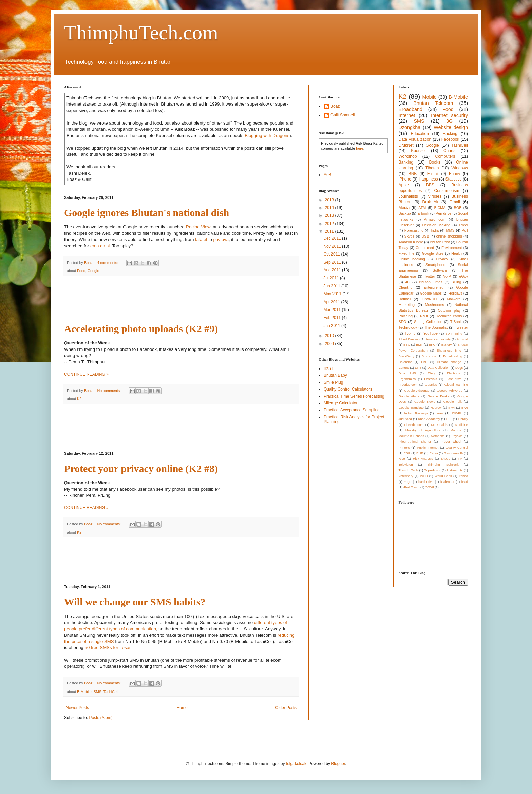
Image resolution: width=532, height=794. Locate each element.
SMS (98, 692)
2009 (330, 344)
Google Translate (411, 407)
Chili (424, 362)
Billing (457, 282)
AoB (328, 175)
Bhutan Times (431, 282)
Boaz (335, 106)
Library (463, 419)
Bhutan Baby (335, 375)
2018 (330, 200)
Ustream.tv (455, 470)
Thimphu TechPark (443, 464)
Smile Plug (333, 382)
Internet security (449, 115)
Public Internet (428, 447)
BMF (419, 345)
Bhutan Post (440, 242)
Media (404, 208)
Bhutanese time (449, 350)
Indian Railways (416, 413)
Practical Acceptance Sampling (352, 410)
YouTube (431, 333)
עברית (429, 487)
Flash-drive (453, 379)
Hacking (450, 134)
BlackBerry (406, 356)
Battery (446, 345)
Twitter (430, 276)
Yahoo (463, 476)
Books (434, 162)
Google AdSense (417, 390)
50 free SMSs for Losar (108, 648)
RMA (424, 316)
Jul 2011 (332, 278)
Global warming (456, 385)
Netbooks (438, 436)
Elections (453, 373)
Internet (407, 115)
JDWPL (457, 413)
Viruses (435, 196)
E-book (423, 213)
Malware (454, 299)
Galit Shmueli (343, 115)
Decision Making (436, 225)
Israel (440, 413)
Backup (405, 213)
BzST (329, 368)
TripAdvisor (433, 470)
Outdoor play (449, 310)
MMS (450, 230)
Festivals (431, 379)
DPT (418, 368)
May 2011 (333, 294)
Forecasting (414, 230)
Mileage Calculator (340, 403)
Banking (406, 162)
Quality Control (457, 447)
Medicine (461, 425)
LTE (449, 419)
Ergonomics (407, 379)
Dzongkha (410, 127)
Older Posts (286, 708)
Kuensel (418, 151)
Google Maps (431, 293)
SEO (403, 322)
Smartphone (435, 265)
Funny (454, 174)
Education (420, 134)
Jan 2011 (332, 326)
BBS (430, 185)
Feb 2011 (332, 318)
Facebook (450, 139)
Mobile (429, 97)
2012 (330, 224)
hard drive (426, 482)
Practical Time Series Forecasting (354, 396)
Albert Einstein (409, 339)
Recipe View (198, 227)
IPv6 (465, 407)
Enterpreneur (434, 287)
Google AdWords (450, 390)
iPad (465, 482)
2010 (330, 336)
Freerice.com (408, 385)
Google (93, 271)
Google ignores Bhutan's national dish (147, 213)
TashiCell (111, 692)
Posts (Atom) (101, 718)
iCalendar (447, 482)
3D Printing (454, 333)
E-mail (433, 174)
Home (182, 708)
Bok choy (429, 356)
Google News (425, 402)
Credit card (425, 248)
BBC (407, 345)
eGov (463, 276)
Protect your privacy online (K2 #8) (141, 468)
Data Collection (438, 368)
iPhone (405, 179)
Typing (410, 333)
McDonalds (439, 425)
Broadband (411, 109)
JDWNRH (429, 299)
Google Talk (453, 402)
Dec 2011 (333, 238)
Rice (402, 459)
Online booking (412, 259)
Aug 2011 (333, 270)
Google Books (438, 396)
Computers (445, 156)
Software (440, 270)
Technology (408, 327)
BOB (458, 208)
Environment (452, 248)
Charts (449, 151)
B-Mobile (84, 692)
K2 (79, 399)
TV (460, 459)
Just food (405, 419)
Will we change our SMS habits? (135, 602)
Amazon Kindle (411, 242)
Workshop (408, 156)
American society (438, 339)
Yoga (408, 482)
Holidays (455, 293)
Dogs (459, 368)
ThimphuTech (408, 470)
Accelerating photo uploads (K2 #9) (141, 329)
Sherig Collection (428, 322)
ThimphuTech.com (141, 33)
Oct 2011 (332, 254)
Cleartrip (406, 287)
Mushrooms (434, 305)
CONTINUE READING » (86, 374)
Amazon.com (435, 219)
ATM (422, 208)
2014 (330, 208)
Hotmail (405, 299)
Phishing (406, 316)
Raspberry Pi (453, 453)
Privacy (442, 259)
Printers (404, 447)
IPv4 (451, 407)
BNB (413, 174)
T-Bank (456, 322)
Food (81, 271)
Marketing (407, 305)
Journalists (408, 196)
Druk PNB (407, 373)
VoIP (447, 276)
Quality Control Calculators (348, 389)
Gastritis (431, 385)
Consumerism (447, 191)
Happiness (428, 179)
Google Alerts (409, 396)
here (360, 148)
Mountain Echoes (412, 436)
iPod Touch (411, 487)
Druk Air (430, 202)
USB (425, 236)
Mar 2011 (332, 310)
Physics (457, 436)
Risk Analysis (423, 459)
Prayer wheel (451, 442)
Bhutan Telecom (433, 103)
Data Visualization (415, 139)
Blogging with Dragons (267, 136)
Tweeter (461, 327)
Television (406, 464)
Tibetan (432, 168)
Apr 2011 (332, 302)
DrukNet (406, 145)
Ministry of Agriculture (423, 430)
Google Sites (433, 253)
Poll (465, 230)
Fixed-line (407, 253)
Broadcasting (453, 356)
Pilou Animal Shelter (415, 442)
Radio (433, 453)
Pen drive (443, 213)
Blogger (338, 764)
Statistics (454, 179)
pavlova (221, 239)
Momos (455, 430)
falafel (201, 239)
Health (457, 253)
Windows (460, 168)
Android (462, 339)
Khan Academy (429, 419)
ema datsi (100, 246)
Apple (404, 185)
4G (407, 282)
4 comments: (108, 263)
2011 (330, 231)
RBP (407, 453)
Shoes (445, 459)
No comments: (109, 391)
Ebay (431, 373)
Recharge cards (449, 316)
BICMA (440, 208)
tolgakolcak (296, 764)
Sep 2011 (333, 262)
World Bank (443, 476)
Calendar (405, 362)
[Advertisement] (188, 300)
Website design (451, 127)
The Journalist (436, 327)
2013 (330, 215)
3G (449, 121)
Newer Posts (77, 708)
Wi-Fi (424, 476)
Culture (404, 368)
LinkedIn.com (414, 425)
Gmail (454, 202)
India (435, 230)
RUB (420, 453)
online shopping (449, 236)
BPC (432, 345)
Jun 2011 (332, 286)
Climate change (449, 362)
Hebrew (436, 407)
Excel (463, 225)
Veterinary (406, 476)
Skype (410, 236)
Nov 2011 (333, 246)
